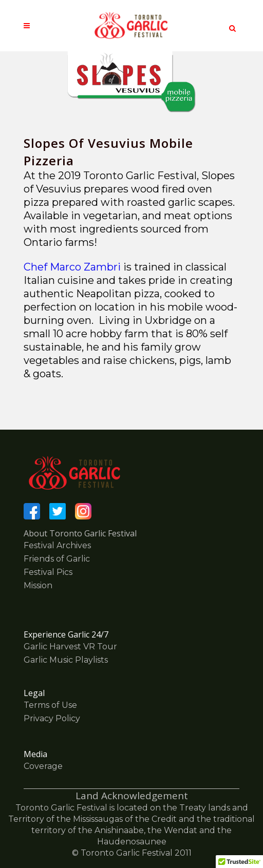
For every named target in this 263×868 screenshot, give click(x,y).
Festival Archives (57, 545)
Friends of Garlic (57, 559)
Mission (38, 585)
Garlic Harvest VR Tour (70, 647)
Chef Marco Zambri (73, 267)
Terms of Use (50, 705)
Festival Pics (48, 572)
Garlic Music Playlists (66, 660)
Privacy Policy (52, 718)
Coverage (43, 766)
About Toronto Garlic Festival (80, 533)
